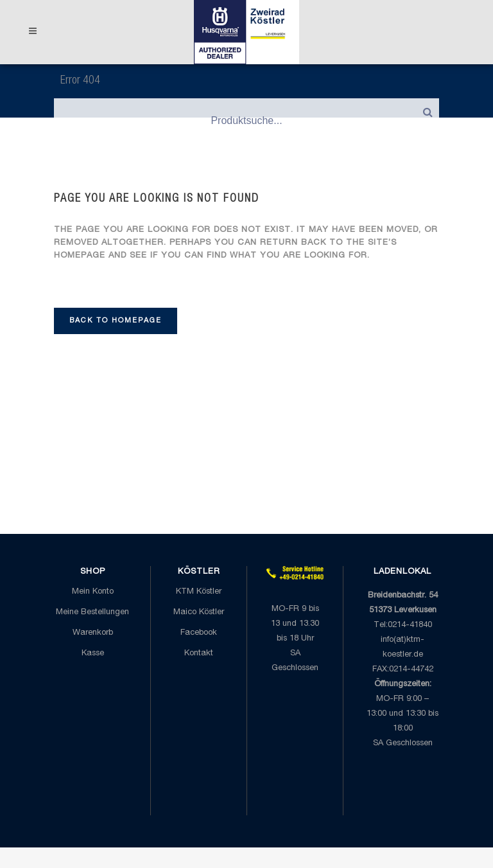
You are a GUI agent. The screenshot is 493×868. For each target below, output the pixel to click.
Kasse (93, 654)
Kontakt (199, 654)
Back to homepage (116, 321)
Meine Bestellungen (92, 613)
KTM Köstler (199, 592)
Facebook (199, 633)
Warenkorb (93, 633)
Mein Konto (93, 592)
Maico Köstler (199, 613)
